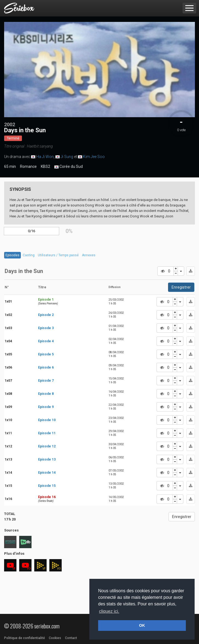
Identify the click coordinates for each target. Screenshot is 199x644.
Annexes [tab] (89, 255)
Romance (28, 166)
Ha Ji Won (45, 157)
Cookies (55, 638)
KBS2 (46, 166)
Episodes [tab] (12, 255)
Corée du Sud (69, 167)
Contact (71, 638)
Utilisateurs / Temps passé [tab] (58, 255)
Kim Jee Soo (94, 157)
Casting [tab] (29, 255)
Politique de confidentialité (25, 638)
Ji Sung (67, 157)
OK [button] (142, 625)
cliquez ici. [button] (109, 611)
